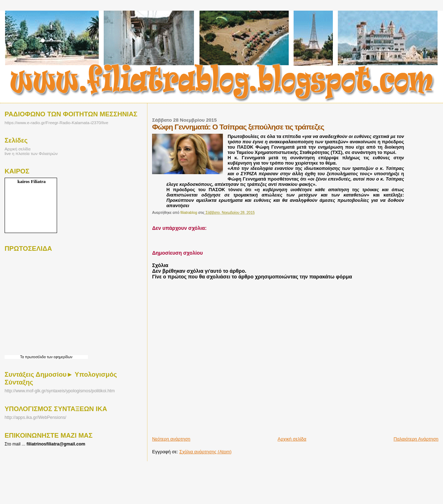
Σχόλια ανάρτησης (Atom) (205, 452)
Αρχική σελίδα (292, 439)
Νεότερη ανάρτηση (171, 439)
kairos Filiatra (32, 181)
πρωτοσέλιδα (35, 357)
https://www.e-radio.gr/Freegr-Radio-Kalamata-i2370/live (56, 123)
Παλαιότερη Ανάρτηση (416, 439)
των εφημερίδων (59, 357)
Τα (23, 357)
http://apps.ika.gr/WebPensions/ (35, 417)
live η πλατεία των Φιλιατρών (31, 153)
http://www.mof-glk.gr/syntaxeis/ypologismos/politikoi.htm (60, 391)
